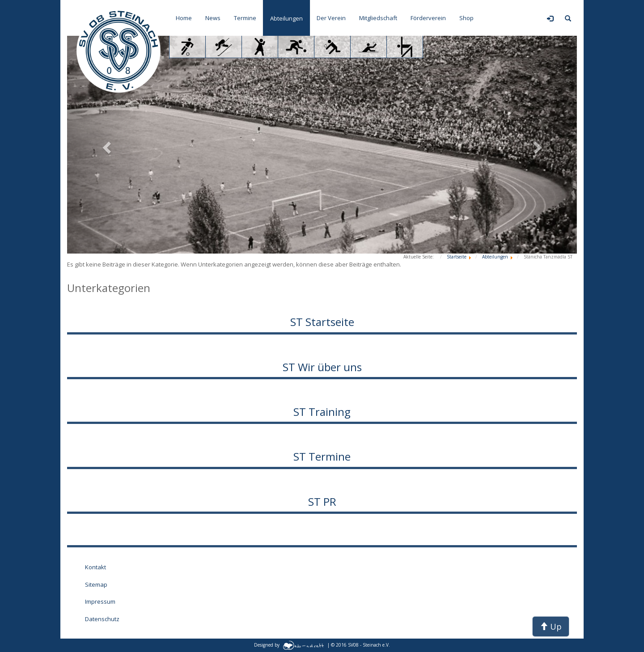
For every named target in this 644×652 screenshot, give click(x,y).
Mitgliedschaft (378, 18)
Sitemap (96, 584)
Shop (466, 18)
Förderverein (428, 18)
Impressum (100, 601)
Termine (245, 18)
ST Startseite (322, 322)
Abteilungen (286, 18)
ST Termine (322, 456)
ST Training (322, 412)
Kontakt (95, 567)
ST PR (322, 502)
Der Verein (331, 18)
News (213, 18)
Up (551, 627)
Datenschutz (102, 619)
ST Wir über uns (322, 367)
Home (184, 18)
